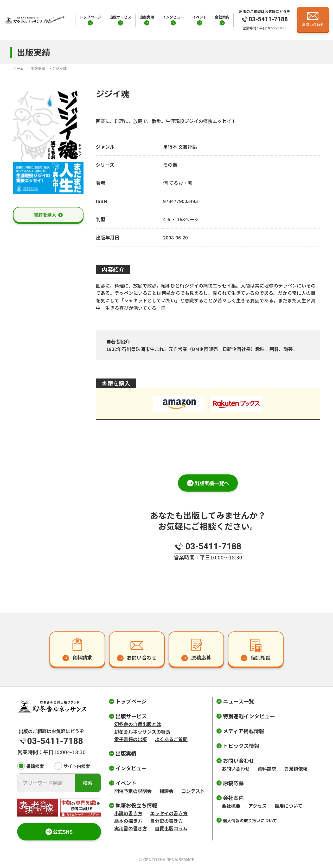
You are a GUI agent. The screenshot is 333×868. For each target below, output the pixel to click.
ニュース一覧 (238, 701)
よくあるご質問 (171, 739)
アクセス (257, 806)
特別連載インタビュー (249, 716)
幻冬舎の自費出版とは (138, 724)
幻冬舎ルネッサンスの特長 (142, 732)
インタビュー (173, 17)
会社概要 (231, 806)
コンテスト (193, 791)
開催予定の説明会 (133, 791)
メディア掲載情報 (244, 731)
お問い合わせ (236, 768)
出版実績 (147, 17)
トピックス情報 (241, 746)
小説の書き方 (128, 813)
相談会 (166, 791)
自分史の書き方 (166, 821)
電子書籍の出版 (131, 739)
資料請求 (267, 768)
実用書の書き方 (131, 828)
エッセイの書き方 (169, 813)
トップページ (90, 17)
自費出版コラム (171, 828)
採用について (288, 806)
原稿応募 (233, 783)
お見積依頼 (296, 768)
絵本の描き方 (128, 821)
